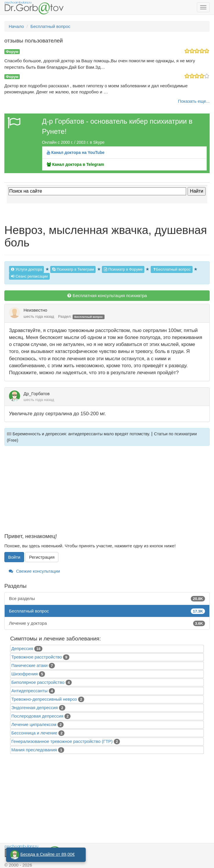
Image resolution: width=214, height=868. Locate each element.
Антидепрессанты (29, 691)
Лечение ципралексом (34, 724)
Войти (14, 557)
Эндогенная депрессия (35, 708)
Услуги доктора (26, 269)
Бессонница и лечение (34, 733)
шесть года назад (39, 316)
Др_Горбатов (37, 394)
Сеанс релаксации (29, 276)
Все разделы (107, 598)
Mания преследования (34, 750)
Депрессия (22, 648)
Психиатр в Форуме (123, 269)
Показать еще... (194, 101)
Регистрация (42, 557)
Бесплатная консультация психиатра (107, 295)
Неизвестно (35, 310)
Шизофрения (25, 674)
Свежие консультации (34, 571)
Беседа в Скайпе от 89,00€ (47, 854)
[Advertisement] (107, 493)
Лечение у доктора (107, 623)
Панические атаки (29, 665)
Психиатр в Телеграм (73, 269)
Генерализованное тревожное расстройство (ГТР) (62, 741)
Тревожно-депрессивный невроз (44, 699)
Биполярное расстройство (38, 682)
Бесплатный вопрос (172, 269)
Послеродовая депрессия (37, 716)
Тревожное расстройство (37, 657)
